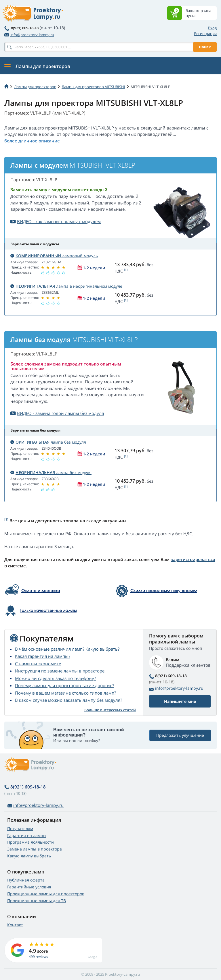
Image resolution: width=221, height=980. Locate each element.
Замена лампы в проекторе (35, 849)
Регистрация (205, 34)
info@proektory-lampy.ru (29, 35)
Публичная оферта (26, 880)
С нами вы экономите (38, 664)
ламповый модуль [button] (54, 256)
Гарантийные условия (29, 887)
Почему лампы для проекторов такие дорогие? (64, 685)
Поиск (205, 47)
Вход (212, 28)
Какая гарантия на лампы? (43, 656)
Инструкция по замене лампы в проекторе (60, 671)
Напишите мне (180, 701)
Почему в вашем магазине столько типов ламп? (65, 693)
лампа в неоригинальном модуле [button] (66, 286)
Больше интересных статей (110, 710)
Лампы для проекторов (35, 87)
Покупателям (20, 829)
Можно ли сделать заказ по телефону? (55, 678)
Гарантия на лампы (27, 835)
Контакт (15, 925)
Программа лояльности (31, 842)
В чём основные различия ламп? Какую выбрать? (67, 649)
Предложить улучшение (180, 735)
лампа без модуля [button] (48, 442)
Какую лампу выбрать (29, 856)
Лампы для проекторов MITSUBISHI (93, 87)
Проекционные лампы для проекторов (46, 894)
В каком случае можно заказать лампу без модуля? (68, 700)
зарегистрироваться (193, 559)
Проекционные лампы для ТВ (37, 901)
